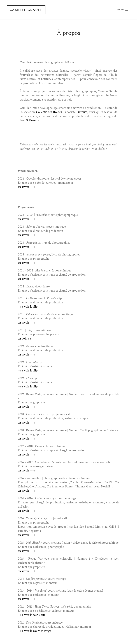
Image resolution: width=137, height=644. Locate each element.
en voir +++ (26, 339)
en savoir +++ (27, 187)
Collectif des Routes (49, 112)
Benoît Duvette (29, 120)
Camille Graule (26, 10)
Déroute (82, 112)
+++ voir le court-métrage (35, 631)
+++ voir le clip (28, 307)
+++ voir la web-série (32, 615)
